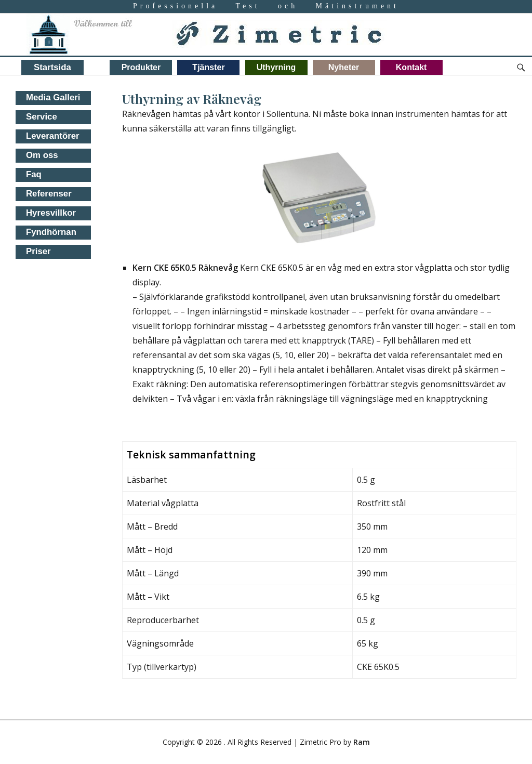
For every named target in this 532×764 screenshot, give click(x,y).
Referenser (49, 194)
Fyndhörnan (51, 232)
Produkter (141, 67)
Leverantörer (53, 136)
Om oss (42, 155)
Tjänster (208, 67)
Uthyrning (276, 67)
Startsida (52, 67)
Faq (34, 174)
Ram (362, 742)
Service (42, 117)
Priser (38, 251)
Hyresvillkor (51, 213)
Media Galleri (53, 97)
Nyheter (344, 67)
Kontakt (411, 67)
